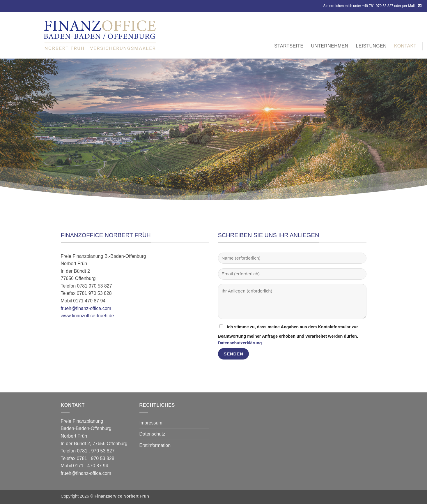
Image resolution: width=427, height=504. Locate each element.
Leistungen (371, 46)
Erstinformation (155, 445)
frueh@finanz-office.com (86, 308)
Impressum (151, 423)
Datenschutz (152, 434)
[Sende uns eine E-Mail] (420, 6)
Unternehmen (329, 46)
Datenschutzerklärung (240, 343)
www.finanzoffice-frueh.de (87, 316)
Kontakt (405, 46)
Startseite (289, 46)
